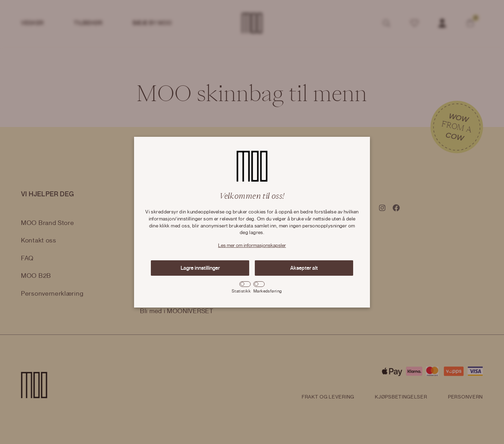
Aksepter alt (304, 268)
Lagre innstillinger (200, 268)
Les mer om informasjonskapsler (252, 246)
